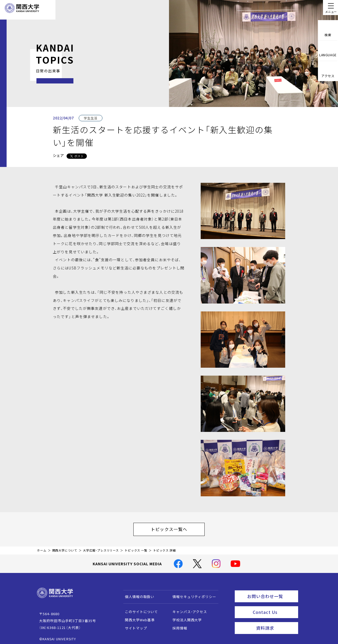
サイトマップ (133, 625)
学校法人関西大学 (185, 617)
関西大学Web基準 (137, 617)
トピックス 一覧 (136, 548)
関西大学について (65, 548)
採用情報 (177, 625)
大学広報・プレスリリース (101, 548)
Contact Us (274, 607)
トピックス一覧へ (174, 528)
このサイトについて (139, 609)
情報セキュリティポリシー (192, 594)
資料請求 (276, 622)
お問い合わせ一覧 (272, 593)
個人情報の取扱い (137, 594)
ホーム (42, 548)
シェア (58, 155)
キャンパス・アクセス (187, 609)
